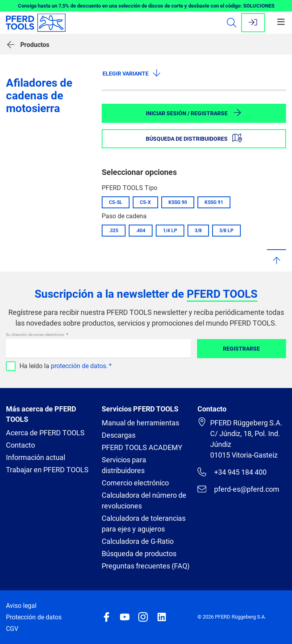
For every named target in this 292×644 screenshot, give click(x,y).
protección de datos (78, 366)
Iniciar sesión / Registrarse (194, 113)
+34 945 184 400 (232, 472)
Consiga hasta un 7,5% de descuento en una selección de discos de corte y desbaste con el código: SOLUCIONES (146, 6)
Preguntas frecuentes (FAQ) (146, 566)
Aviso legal (21, 606)
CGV (12, 629)
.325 (114, 231)
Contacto (20, 445)
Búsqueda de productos (139, 554)
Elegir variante (132, 73)
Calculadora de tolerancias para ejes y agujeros (144, 524)
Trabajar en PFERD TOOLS (47, 470)
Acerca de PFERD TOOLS (45, 433)
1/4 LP (170, 231)
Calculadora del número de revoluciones (144, 500)
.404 (141, 231)
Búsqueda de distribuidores (194, 138)
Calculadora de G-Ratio (138, 541)
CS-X (145, 202)
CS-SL (116, 202)
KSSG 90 (178, 202)
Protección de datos (34, 617)
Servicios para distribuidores (124, 465)
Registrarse (241, 349)
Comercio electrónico (135, 483)
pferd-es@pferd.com (238, 489)
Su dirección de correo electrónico (36, 335)
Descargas (119, 435)
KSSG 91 (214, 202)
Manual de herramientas (140, 423)
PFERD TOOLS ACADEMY (142, 447)
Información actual (36, 457)
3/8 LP (226, 231)
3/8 (198, 231)
